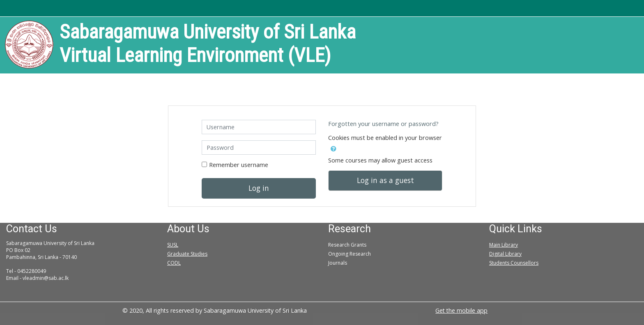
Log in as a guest (385, 180)
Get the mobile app (461, 310)
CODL (174, 263)
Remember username (239, 165)
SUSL (173, 245)
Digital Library (505, 254)
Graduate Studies (187, 254)
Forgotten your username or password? (383, 124)
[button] (333, 147)
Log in (259, 188)
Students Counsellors (514, 263)
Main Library (504, 245)
